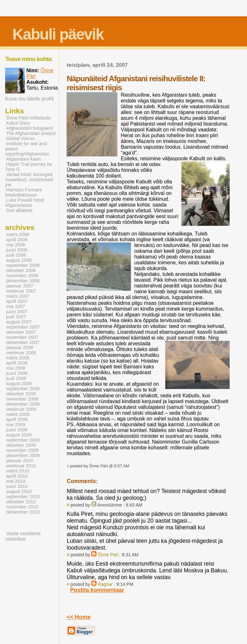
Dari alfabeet (19, 210)
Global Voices (20, 138)
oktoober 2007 (21, 332)
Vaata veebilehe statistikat (23, 536)
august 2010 (19, 491)
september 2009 (23, 440)
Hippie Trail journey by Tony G (29, 167)
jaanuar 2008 (20, 348)
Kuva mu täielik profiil (29, 99)
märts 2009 (18, 414)
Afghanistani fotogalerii (30, 128)
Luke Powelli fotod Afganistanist (24, 203)
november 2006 (22, 276)
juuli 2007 (16, 317)
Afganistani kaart (23, 159)
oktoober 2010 (21, 502)
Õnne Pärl (108, 555)
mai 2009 (16, 425)
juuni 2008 (17, 373)
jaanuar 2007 (20, 286)
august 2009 (19, 435)
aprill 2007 (17, 301)
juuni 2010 (17, 486)
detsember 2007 (23, 342)
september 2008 (23, 389)
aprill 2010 (17, 476)
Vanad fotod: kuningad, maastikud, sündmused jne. (29, 180)
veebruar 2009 (21, 409)
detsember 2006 (23, 281)
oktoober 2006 (21, 270)
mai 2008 (16, 368)
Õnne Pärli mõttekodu (29, 118)
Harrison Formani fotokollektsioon (24, 192)
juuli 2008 (16, 378)
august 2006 (19, 260)
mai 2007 (16, 306)
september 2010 (23, 497)
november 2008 (22, 399)
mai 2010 (16, 481)
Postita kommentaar (97, 590)
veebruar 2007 (21, 291)
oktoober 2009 (21, 445)
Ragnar (105, 584)
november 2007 (22, 337)
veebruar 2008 (21, 353)
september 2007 (23, 327)
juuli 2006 (16, 255)
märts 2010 (18, 471)
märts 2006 (18, 234)
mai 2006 (16, 245)
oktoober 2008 (21, 394)
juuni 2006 (17, 250)
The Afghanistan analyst (31, 133)
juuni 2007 (17, 312)
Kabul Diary (18, 123)
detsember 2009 (23, 455)
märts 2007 (18, 296)
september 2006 (23, 265)
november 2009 (22, 450)
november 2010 (22, 507)
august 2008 (19, 384)
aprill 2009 (17, 419)
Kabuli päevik (58, 34)
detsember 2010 (23, 512)
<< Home (78, 617)
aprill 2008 (17, 363)
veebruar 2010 (21, 466)
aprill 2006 (17, 240)
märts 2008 (18, 358)
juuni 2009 (17, 430)
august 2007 (19, 322)
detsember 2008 (23, 404)
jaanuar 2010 (20, 461)
